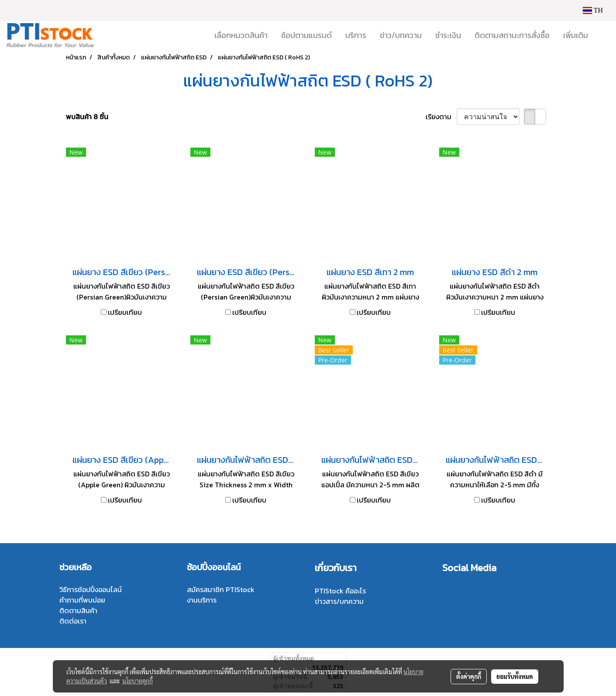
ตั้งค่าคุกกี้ (469, 676)
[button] (602, 35)
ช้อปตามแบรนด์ (306, 35)
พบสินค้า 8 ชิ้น (87, 117)
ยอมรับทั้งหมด (515, 676)
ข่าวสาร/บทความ (339, 601)
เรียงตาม (441, 117)
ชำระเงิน (448, 35)
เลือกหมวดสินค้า (241, 35)
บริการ (356, 35)
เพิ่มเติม (576, 35)
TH (593, 10)
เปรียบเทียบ (125, 312)
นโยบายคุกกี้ (138, 681)
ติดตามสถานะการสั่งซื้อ (512, 35)
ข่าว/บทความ (401, 35)
